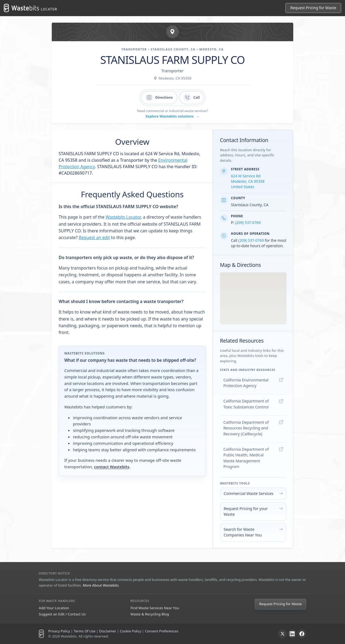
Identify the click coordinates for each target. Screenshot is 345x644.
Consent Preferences (161, 631)
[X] (282, 634)
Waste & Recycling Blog (150, 614)
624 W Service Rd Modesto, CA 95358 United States (248, 181)
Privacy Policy (59, 631)
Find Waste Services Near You (155, 608)
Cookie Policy (131, 631)
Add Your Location (54, 608)
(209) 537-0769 (248, 223)
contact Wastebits (112, 467)
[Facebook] (302, 634)
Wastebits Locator (123, 217)
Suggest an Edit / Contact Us (62, 614)
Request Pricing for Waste (280, 604)
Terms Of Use (84, 631)
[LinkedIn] (292, 634)
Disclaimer (108, 631)
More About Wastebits (101, 585)
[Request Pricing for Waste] (313, 8)
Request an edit (94, 237)
